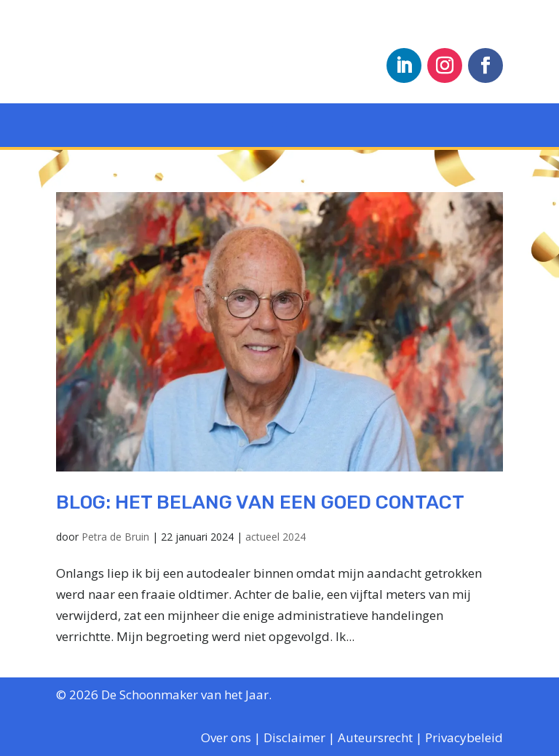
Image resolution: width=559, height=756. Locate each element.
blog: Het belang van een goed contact (260, 502)
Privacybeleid (464, 737)
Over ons (226, 737)
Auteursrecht (375, 737)
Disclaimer (294, 737)
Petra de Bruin (115, 537)
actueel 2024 (275, 537)
